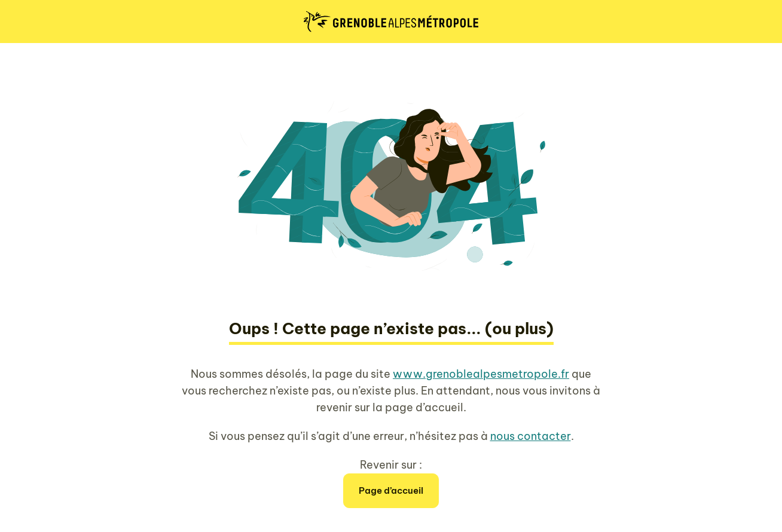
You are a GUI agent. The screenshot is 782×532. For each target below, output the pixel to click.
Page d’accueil (391, 490)
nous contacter (531, 436)
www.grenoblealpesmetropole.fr (481, 374)
